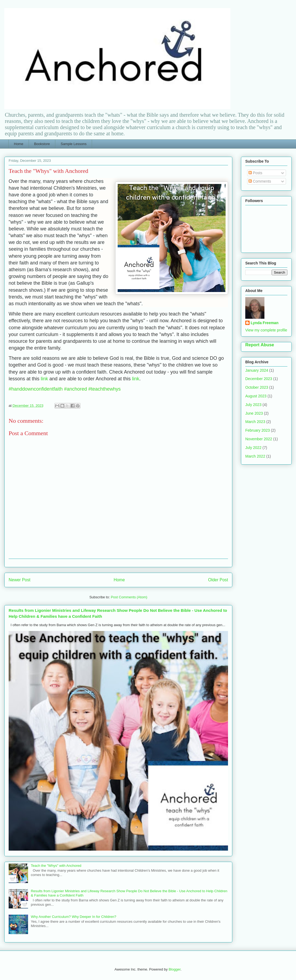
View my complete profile (266, 330)
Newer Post (20, 580)
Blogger (175, 969)
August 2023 (256, 396)
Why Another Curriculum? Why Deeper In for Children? (73, 917)
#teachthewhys (104, 389)
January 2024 (257, 370)
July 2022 (253, 448)
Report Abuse (260, 345)
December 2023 (259, 379)
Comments (260, 181)
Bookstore (42, 144)
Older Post (218, 580)
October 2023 (257, 387)
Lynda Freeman (265, 323)
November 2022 (259, 439)
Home (19, 144)
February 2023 (258, 430)
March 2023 (255, 422)
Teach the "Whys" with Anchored (56, 866)
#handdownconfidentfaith (36, 389)
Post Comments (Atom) (129, 597)
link (44, 379)
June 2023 (254, 413)
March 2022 (255, 456)
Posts (255, 173)
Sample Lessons (74, 144)
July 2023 (253, 405)
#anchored (75, 389)
